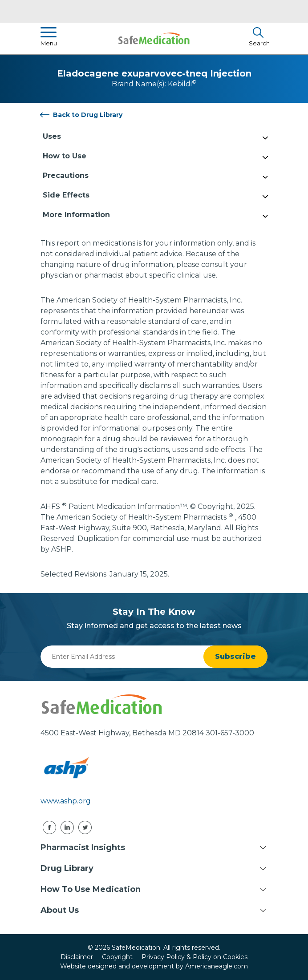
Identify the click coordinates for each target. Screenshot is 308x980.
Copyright (117, 957)
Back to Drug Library (88, 115)
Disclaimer (77, 957)
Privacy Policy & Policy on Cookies (195, 957)
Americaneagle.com (217, 966)
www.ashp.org (66, 801)
